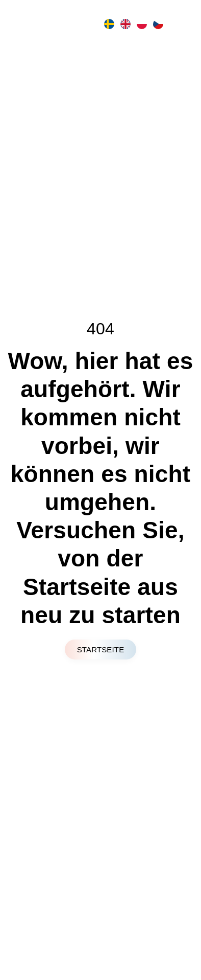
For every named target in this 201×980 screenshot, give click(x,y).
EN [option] (124, 24)
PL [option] (141, 24)
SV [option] (108, 24)
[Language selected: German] (133, 24)
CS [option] (157, 24)
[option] (108, 24)
